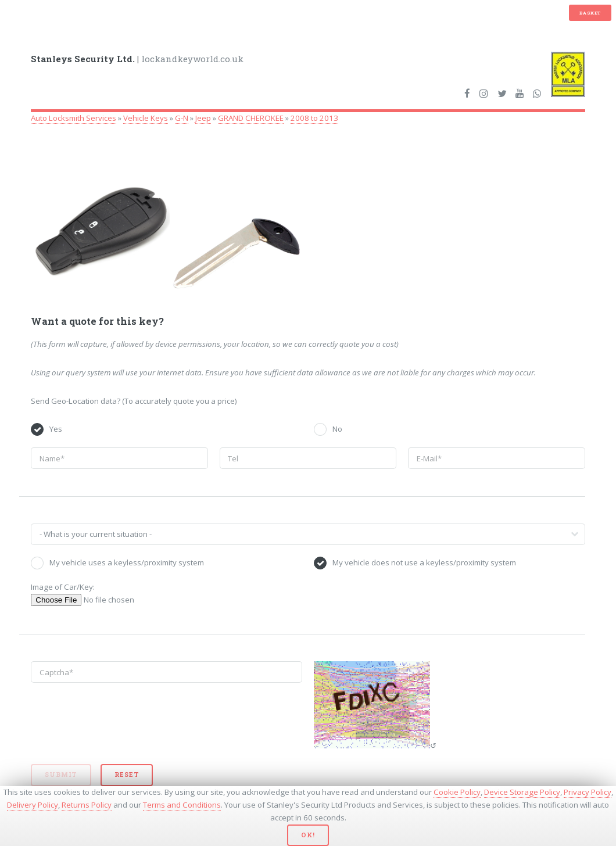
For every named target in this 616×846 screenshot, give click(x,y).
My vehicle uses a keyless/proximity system (127, 562)
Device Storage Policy (522, 792)
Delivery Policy (33, 805)
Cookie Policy (457, 792)
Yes (56, 429)
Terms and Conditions (182, 805)
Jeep (203, 118)
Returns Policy (87, 805)
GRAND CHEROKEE (251, 118)
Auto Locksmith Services (74, 118)
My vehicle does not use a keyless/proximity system (424, 562)
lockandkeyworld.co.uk (137, 59)
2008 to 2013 (314, 118)
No (337, 429)
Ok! (308, 835)
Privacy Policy (588, 792)
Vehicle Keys (146, 118)
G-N (182, 118)
